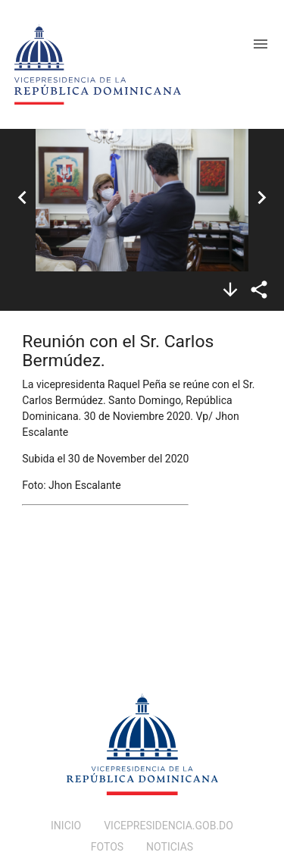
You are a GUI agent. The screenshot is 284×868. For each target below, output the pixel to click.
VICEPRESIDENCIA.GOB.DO (169, 826)
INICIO (66, 826)
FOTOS (107, 847)
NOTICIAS (170, 847)
